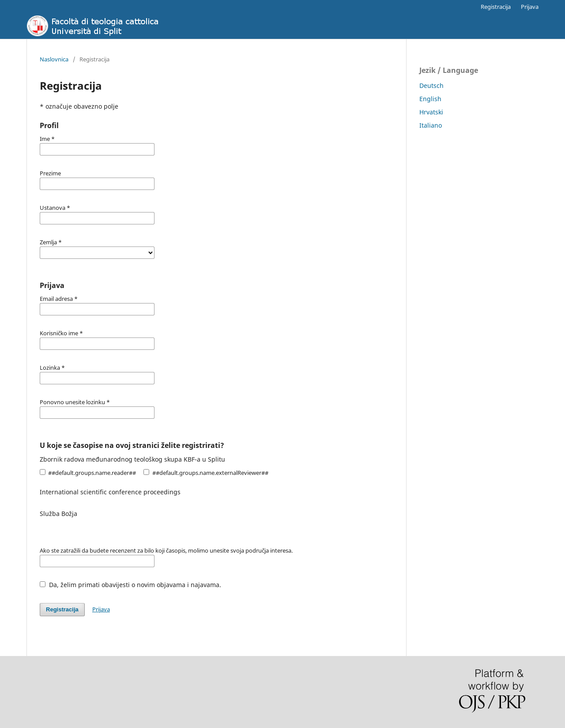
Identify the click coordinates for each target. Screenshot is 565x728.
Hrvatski (431, 112)
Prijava (530, 7)
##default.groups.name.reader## (88, 473)
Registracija (496, 7)
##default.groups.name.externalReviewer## (206, 473)
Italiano (431, 125)
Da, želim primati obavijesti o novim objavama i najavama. (130, 585)
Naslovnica (54, 59)
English (430, 99)
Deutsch (431, 85)
